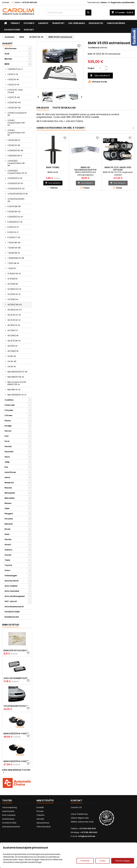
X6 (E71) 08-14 (14, 341)
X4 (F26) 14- (13, 299)
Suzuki (8, 555)
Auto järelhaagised (15, 596)
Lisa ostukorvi (100, 75)
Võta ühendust (44, 827)
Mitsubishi (10, 493)
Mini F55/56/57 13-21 (17, 395)
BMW (7, 64)
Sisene (104, 2)
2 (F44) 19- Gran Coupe (15, 91)
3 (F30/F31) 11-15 (15, 178)
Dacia (8, 421)
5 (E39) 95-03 (14, 212)
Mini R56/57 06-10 (16, 377)
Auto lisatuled (12, 591)
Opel (7, 508)
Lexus (7, 477)
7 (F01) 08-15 (13, 263)
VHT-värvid (11, 601)
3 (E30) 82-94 (14, 103)
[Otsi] (68, 13)
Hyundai (9, 452)
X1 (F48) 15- (13, 279)
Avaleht (7, 43)
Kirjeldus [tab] (43, 108)
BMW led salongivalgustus (85, 169)
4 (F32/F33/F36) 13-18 (18, 194)
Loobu (103, 861)
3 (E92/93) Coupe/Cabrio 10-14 (17, 172)
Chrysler (9, 410)
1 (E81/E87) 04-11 (15, 69)
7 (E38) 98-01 (14, 253)
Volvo (7, 570)
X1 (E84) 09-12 (14, 274)
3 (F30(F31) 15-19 (15, 183)
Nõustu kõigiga (123, 861)
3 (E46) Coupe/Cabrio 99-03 (16, 123)
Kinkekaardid (12, 617)
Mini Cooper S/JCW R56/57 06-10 (17, 383)
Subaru (8, 550)
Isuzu (7, 457)
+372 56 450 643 (29, 2)
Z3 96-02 (12, 356)
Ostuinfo (29, 23)
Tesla (7, 560)
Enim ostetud (11, 625)
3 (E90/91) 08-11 (15, 156)
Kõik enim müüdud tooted (16, 771)
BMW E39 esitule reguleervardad (17, 650)
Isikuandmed (43, 823)
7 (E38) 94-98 (14, 248)
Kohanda (85, 861)
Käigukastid (96, 23)
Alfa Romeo (11, 48)
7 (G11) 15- (12, 268)
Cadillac (9, 400)
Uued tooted (8, 811)
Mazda (8, 488)
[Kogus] (100, 68)
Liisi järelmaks (77, 23)
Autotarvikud (11, 581)
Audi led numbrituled (16, 678)
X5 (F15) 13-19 (14, 325)
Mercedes (10, 498)
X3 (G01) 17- (13, 330)
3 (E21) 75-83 (14, 97)
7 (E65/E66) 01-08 (16, 258)
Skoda (8, 539)
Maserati (9, 483)
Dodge (8, 426)
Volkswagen (11, 576)
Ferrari (8, 431)
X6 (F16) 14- (13, 346)
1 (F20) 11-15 (13, 74)
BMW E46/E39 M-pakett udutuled (17, 734)
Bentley (8, 59)
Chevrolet (10, 405)
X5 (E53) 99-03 (15, 305)
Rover (8, 529)
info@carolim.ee (86, 836)
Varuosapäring (116, 23)
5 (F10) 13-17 (13, 232)
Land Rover (10, 472)
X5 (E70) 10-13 (14, 320)
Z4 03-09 (12, 361)
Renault (9, 524)
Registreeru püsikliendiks (123, 2)
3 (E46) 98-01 (14, 140)
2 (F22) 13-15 (13, 85)
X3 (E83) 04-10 (14, 289)
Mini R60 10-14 (14, 390)
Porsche (9, 519)
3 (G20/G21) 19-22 (16, 189)
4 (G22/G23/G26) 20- (16, 200)
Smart (8, 545)
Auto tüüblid (11, 586)
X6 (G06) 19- (13, 351)
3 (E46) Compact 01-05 (17, 114)
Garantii (43, 23)
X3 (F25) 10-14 (14, 294)
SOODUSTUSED (12, 30)
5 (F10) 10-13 (13, 227)
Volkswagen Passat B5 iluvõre (17, 706)
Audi (7, 54)
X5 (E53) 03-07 (15, 310)
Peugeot (9, 514)
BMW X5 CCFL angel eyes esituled (118, 169)
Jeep (7, 462)
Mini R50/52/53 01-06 (17, 372)
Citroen (8, 415)
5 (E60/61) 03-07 (15, 217)
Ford (7, 441)
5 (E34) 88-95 (14, 206)
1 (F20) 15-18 (13, 79)
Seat (7, 534)
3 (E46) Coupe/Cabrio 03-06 (16, 133)
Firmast (15, 23)
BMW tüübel (53, 167)
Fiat (7, 436)
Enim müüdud (9, 815)
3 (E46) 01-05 (14, 145)
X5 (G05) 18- (13, 336)
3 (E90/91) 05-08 (15, 150)
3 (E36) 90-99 (14, 108)
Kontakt (6, 2)
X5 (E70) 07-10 (14, 315)
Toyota (8, 565)
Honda (8, 446)
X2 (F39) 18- (13, 284)
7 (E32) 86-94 (14, 243)
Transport (58, 23)
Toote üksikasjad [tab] (64, 108)
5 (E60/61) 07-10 (15, 222)
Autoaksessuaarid (14, 607)
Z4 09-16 (12, 367)
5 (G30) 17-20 (14, 237)
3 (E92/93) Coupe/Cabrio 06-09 (16, 163)
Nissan (8, 503)
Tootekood (93, 48)
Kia (6, 467)
